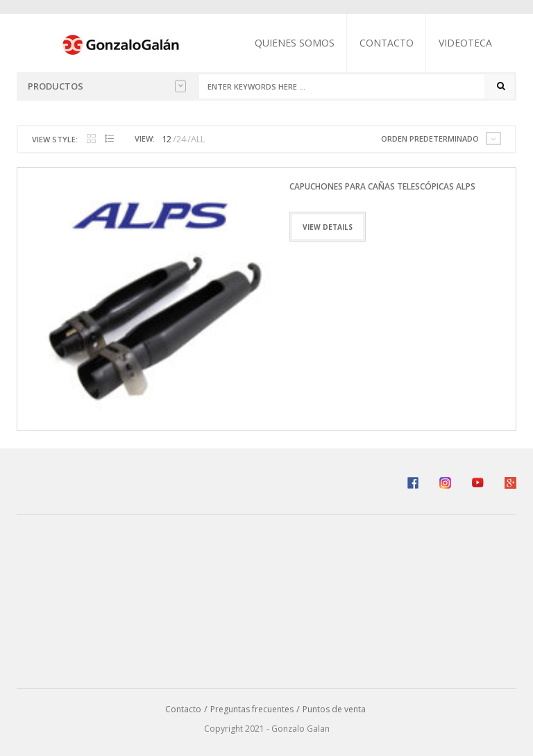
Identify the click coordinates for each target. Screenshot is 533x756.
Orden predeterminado (430, 138)
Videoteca (465, 43)
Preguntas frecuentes (252, 709)
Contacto (387, 43)
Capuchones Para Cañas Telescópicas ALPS (382, 186)
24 (181, 139)
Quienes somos (295, 43)
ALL (198, 139)
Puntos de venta (334, 709)
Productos (107, 86)
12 (167, 139)
